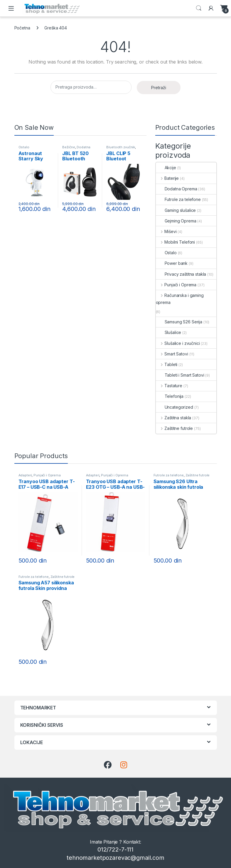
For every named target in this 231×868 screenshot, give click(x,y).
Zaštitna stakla (174, 418)
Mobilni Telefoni (176, 242)
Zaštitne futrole (174, 428)
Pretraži (159, 88)
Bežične (69, 147)
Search (199, 8)
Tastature (169, 386)
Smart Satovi (172, 354)
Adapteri (25, 475)
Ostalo (24, 147)
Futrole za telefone (178, 199)
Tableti (167, 364)
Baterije (167, 178)
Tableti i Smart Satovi (180, 375)
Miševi (166, 231)
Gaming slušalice (176, 210)
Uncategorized (174, 407)
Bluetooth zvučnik (121, 147)
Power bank (172, 263)
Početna (22, 28)
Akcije (166, 168)
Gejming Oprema (176, 221)
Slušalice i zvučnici (178, 343)
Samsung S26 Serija (179, 322)
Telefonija (170, 396)
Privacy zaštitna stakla (181, 274)
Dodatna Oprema (76, 149)
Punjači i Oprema (176, 285)
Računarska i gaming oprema (180, 299)
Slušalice (169, 332)
